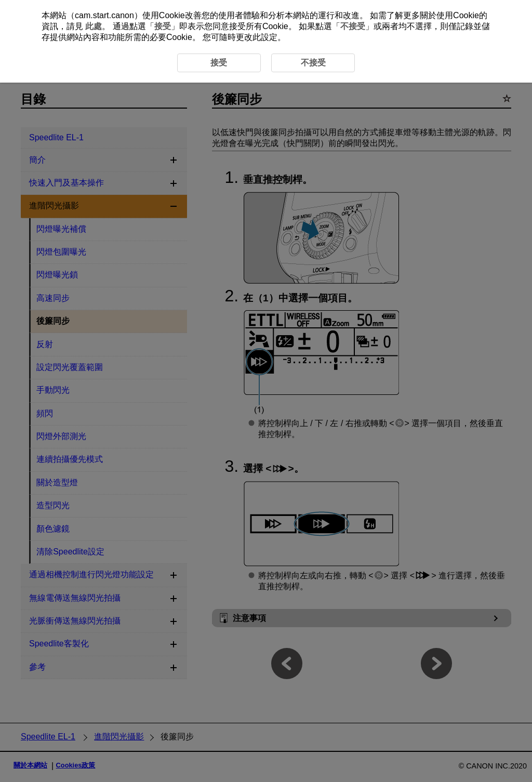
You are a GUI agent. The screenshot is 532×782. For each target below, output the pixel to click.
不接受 (353, 26)
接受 (163, 26)
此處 (94, 26)
